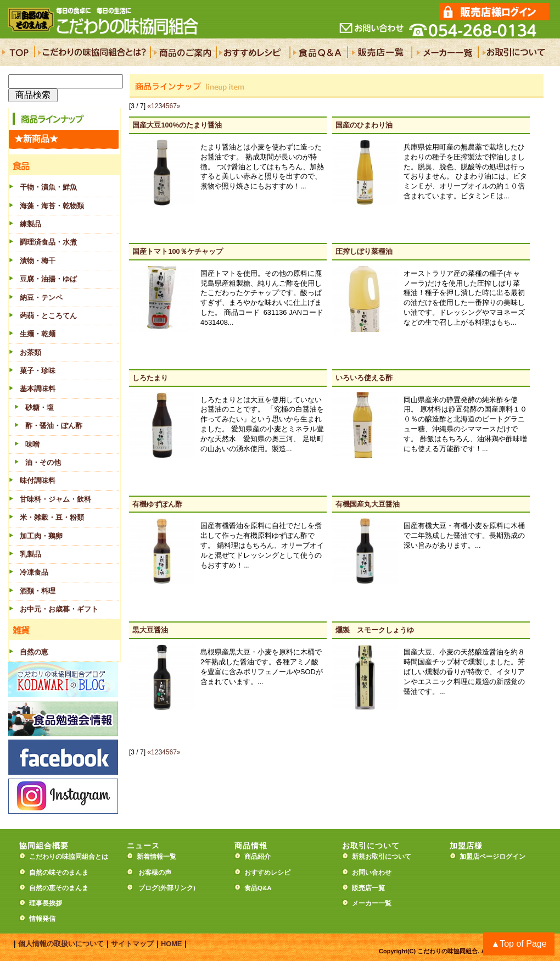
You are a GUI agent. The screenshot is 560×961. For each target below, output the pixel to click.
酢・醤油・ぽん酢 (54, 426)
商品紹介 (257, 857)
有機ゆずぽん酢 (157, 504)
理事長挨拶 (46, 903)
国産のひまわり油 (364, 125)
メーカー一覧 (372, 903)
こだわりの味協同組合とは (69, 857)
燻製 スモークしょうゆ (375, 630)
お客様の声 (155, 873)
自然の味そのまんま (59, 873)
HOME (171, 944)
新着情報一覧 (160, 857)
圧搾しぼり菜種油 (364, 251)
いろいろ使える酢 (364, 378)
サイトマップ (132, 944)
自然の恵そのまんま (59, 888)
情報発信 (42, 919)
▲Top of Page (519, 944)
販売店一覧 (368, 888)
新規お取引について (382, 857)
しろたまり (150, 378)
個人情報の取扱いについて (61, 944)
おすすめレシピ (267, 873)
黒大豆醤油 (150, 630)
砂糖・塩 (40, 407)
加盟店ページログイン (492, 857)
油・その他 (43, 462)
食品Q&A (258, 888)
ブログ (148, 888)
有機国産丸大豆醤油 (368, 504)
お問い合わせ (372, 873)
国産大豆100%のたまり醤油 (177, 125)
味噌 (32, 444)
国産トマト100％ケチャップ (177, 251)
